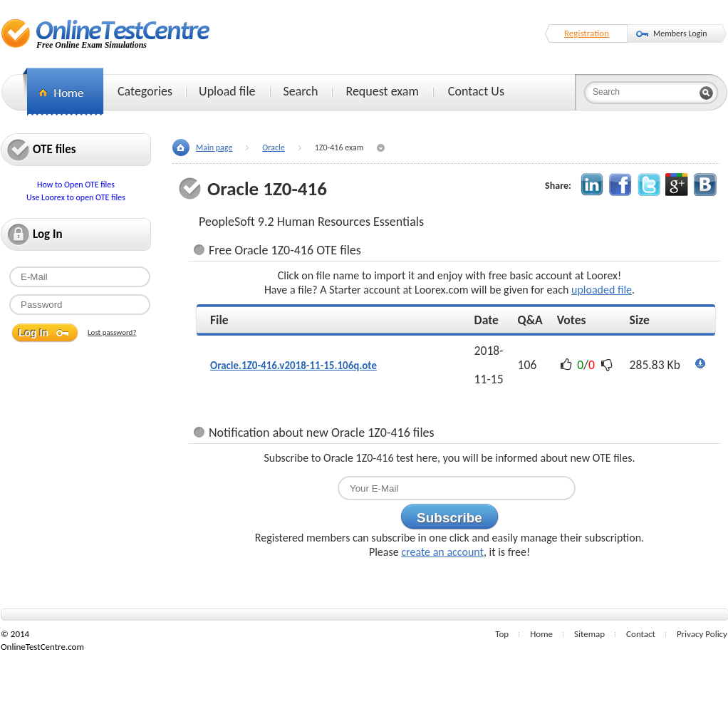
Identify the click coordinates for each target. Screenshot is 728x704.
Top (502, 634)
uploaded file (602, 290)
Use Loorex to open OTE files (76, 197)
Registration (587, 33)
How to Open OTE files (76, 185)
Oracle (273, 147)
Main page (214, 147)
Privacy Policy (702, 634)
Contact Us (476, 91)
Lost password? (112, 332)
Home (541, 634)
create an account (442, 552)
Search (301, 91)
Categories (145, 91)
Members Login (680, 33)
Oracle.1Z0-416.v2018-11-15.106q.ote (293, 366)
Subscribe (449, 518)
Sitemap (589, 634)
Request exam (382, 91)
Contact (641, 634)
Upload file (227, 91)
